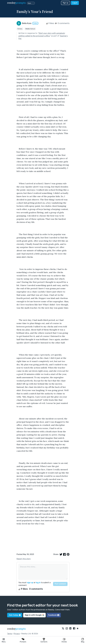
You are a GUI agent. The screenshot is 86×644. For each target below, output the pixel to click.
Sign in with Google (34, 615)
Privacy (17, 634)
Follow (35, 23)
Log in (75, 3)
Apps (31, 3)
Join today (15, 615)
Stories (64, 642)
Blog (83, 642)
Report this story (24, 559)
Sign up (66, 3)
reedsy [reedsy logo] (16, 3)
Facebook (54, 615)
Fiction (20, 29)
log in (38, 583)
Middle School (30, 29)
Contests (44, 642)
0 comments (62, 23)
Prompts (23, 642)
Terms (10, 634)
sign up (30, 583)
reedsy (16, 629)
